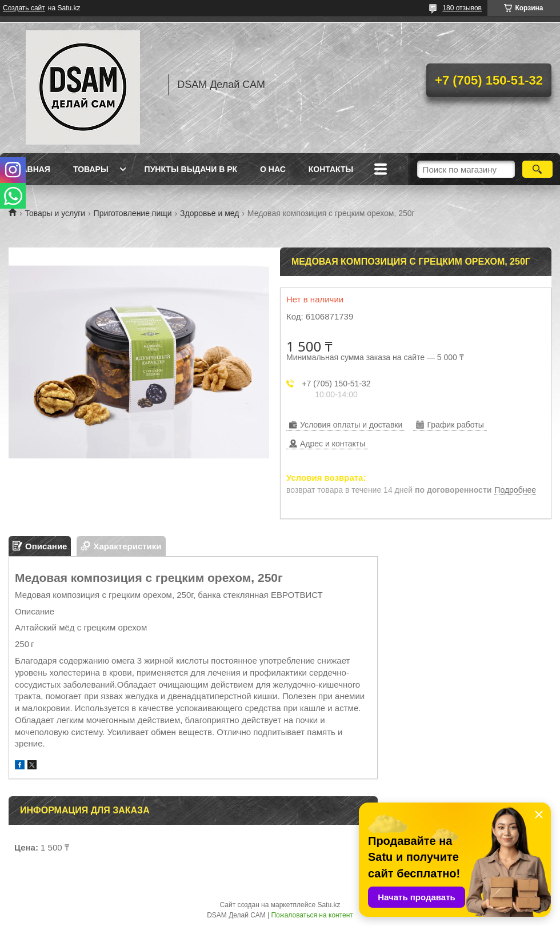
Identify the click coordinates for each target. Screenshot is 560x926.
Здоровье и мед (209, 213)
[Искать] (537, 169)
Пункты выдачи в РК (191, 169)
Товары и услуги (55, 213)
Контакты (331, 169)
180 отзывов (462, 8)
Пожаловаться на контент (312, 915)
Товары (91, 169)
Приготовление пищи (133, 213)
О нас (273, 169)
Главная (31, 169)
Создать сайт (24, 8)
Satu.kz (329, 905)
